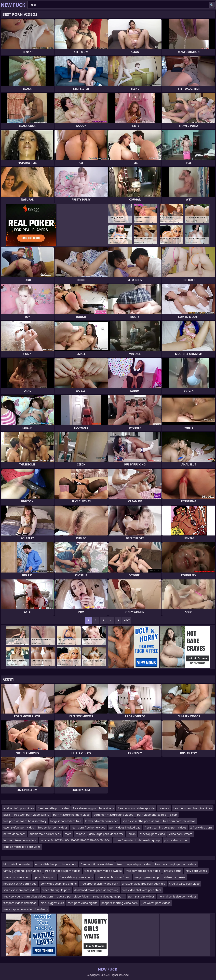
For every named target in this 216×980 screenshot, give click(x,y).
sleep (173, 815)
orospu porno (173, 871)
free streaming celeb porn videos (165, 827)
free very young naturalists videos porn (28, 896)
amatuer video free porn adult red (144, 884)
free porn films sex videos (97, 864)
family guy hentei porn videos (22, 871)
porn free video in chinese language (137, 840)
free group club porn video (134, 864)
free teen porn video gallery (32, 815)
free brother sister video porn (99, 884)
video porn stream (181, 834)
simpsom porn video (16, 877)
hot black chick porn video (20, 884)
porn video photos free (152, 815)
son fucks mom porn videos (21, 890)
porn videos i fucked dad (125, 827)
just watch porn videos (156, 903)
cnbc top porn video (152, 834)
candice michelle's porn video (22, 847)
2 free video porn (201, 827)
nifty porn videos (196, 871)
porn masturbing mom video (71, 815)
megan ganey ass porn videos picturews (160, 877)
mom (68, 834)
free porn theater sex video (143, 871)
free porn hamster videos (179, 821)
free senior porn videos (53, 827)
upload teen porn (44, 877)
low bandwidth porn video (102, 821)
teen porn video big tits (83, 903)
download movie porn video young (96, 890)
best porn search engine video (192, 808)
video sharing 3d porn (56, 890)
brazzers (164, 808)
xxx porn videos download (20, 903)
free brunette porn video (53, 808)
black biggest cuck (52, 903)
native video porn (14, 834)
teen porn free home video (88, 827)
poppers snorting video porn (119, 903)
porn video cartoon (176, 840)
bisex (7, 815)
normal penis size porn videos (178, 896)
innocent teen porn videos (20, 840)
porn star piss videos (141, 896)
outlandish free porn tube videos (56, 864)
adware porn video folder (73, 896)
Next (127, 620)
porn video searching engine (59, 884)
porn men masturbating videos (113, 815)
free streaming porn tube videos (93, 808)
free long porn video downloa (103, 871)
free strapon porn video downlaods (26, 909)
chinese (80, 834)
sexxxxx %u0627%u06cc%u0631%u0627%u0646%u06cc (76, 840)
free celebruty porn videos (76, 877)
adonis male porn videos (45, 834)
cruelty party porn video (184, 884)
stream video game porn (109, 896)
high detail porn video (17, 864)
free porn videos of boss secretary (25, 821)
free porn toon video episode (136, 808)
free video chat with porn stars (142, 890)
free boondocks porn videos (63, 871)
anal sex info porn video (18, 808)
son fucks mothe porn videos (141, 821)
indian (132, 834)
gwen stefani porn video (19, 827)
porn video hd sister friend (113, 877)
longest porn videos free (66, 821)
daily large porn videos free (106, 834)
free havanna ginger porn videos (176, 864)
